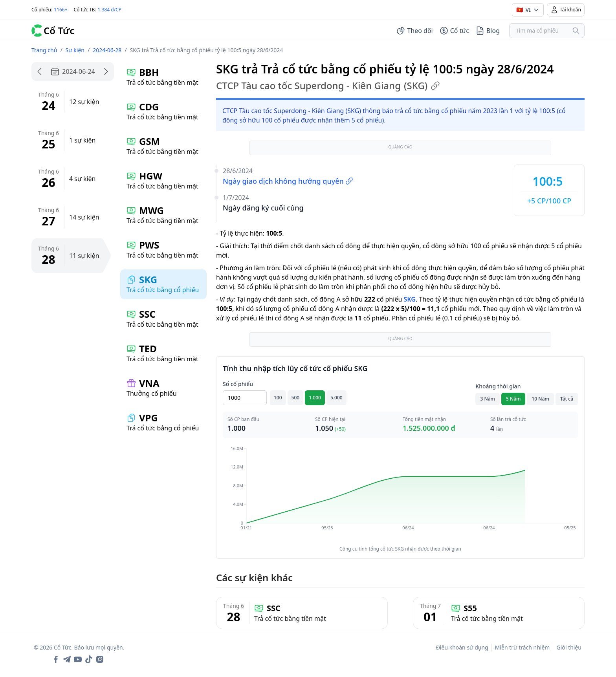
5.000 (336, 398)
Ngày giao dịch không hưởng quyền (288, 181)
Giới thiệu (569, 647)
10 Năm (540, 399)
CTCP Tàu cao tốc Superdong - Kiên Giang (328, 86)
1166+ (60, 10)
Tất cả (567, 399)
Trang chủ (44, 50)
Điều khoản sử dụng (462, 647)
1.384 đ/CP (110, 10)
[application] (400, 494)
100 (278, 398)
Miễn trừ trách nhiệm (522, 647)
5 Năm (513, 399)
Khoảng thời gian (498, 386)
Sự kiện (75, 50)
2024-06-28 (107, 50)
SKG (409, 299)
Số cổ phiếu (238, 384)
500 (296, 398)
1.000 (315, 398)
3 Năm (488, 399)
